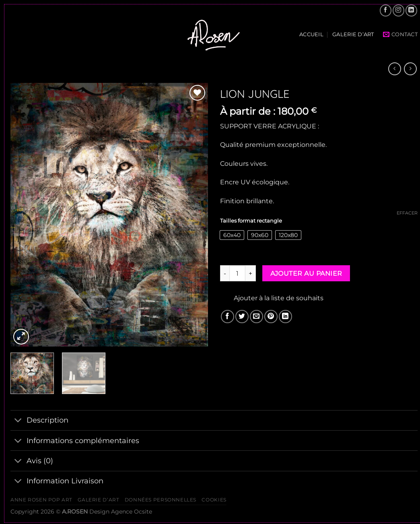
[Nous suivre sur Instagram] (398, 10)
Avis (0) (32, 461)
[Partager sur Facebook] (227, 317)
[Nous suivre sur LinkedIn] (411, 10)
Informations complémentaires (75, 441)
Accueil (311, 34)
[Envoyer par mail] (256, 317)
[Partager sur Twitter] (242, 317)
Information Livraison (57, 482)
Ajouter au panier (306, 273)
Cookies (214, 500)
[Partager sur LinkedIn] (285, 317)
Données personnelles (161, 500)
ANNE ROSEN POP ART (41, 500)
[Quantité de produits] (237, 273)
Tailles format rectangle (251, 221)
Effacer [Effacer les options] (407, 213)
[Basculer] (18, 421)
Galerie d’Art (353, 34)
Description (39, 421)
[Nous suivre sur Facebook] (386, 10)
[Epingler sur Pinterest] (271, 317)
